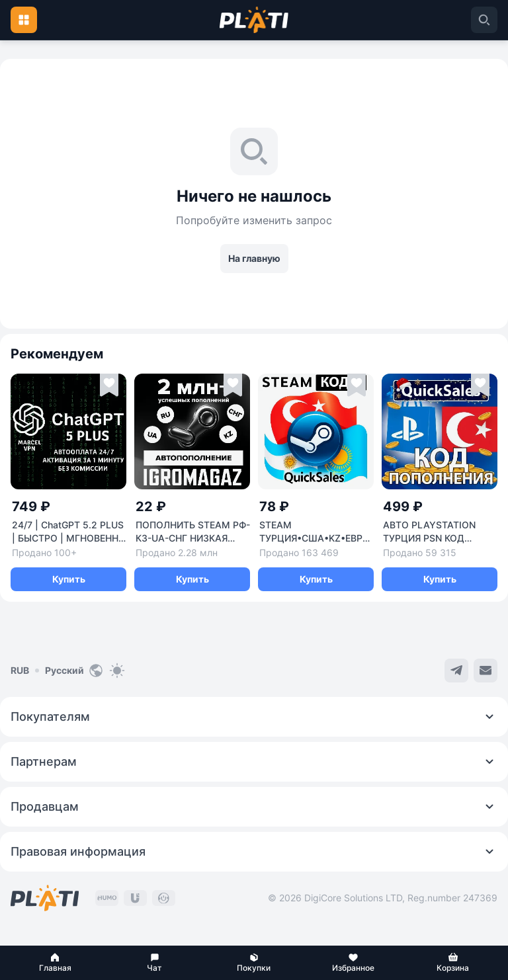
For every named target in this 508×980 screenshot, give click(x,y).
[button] (55, 963)
